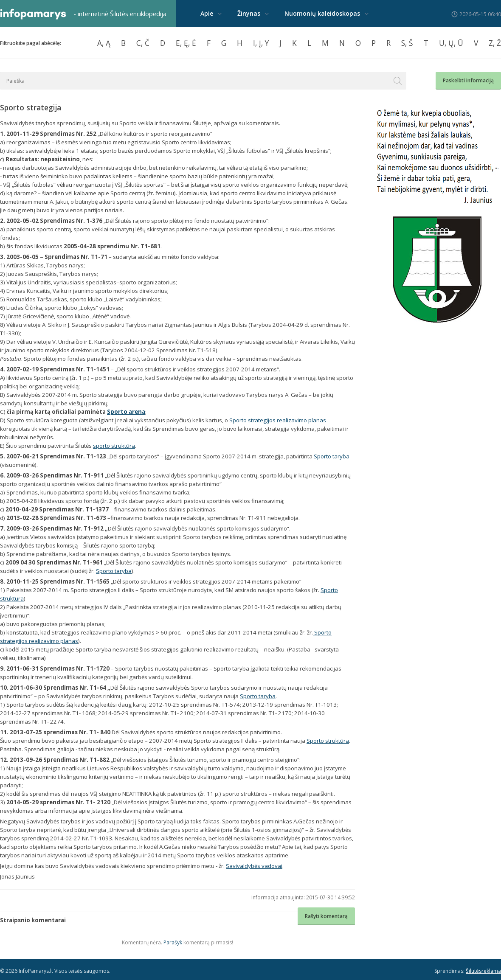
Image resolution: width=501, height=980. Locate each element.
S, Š (407, 43)
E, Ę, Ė (186, 43)
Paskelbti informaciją (468, 80)
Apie (207, 13)
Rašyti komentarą (326, 916)
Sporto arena (126, 412)
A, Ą (104, 43)
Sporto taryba (332, 456)
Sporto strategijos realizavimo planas (278, 420)
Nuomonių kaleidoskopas (322, 13)
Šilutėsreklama (483, 971)
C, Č (143, 43)
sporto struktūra (114, 446)
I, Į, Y (261, 43)
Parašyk (173, 942)
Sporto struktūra (328, 741)
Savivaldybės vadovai (254, 866)
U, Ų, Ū (451, 43)
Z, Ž (495, 43)
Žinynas (249, 13)
